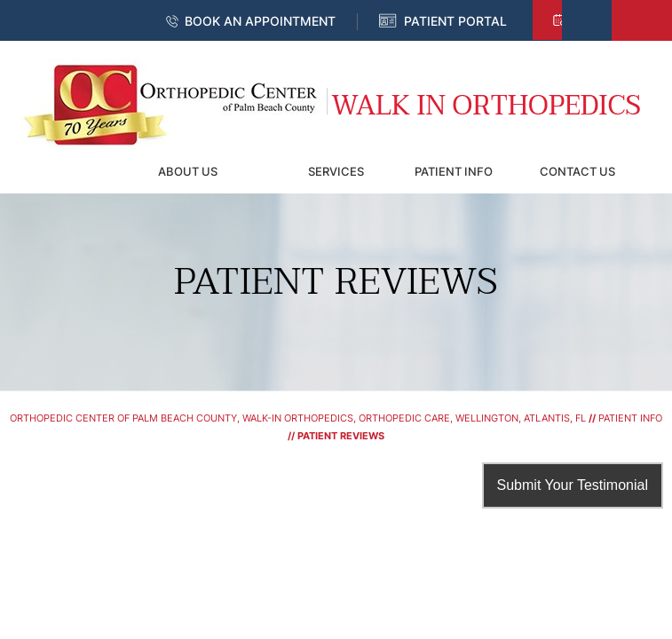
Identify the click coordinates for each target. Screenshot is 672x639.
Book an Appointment (260, 21)
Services (336, 171)
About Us (188, 171)
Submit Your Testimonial (573, 485)
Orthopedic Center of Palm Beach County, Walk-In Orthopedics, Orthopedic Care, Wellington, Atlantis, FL (298, 418)
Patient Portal (455, 21)
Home (64, 171)
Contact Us (577, 171)
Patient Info (454, 171)
